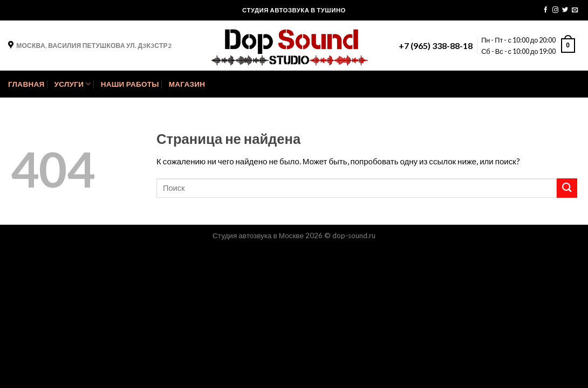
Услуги (72, 84)
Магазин (187, 84)
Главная (26, 84)
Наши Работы (130, 84)
